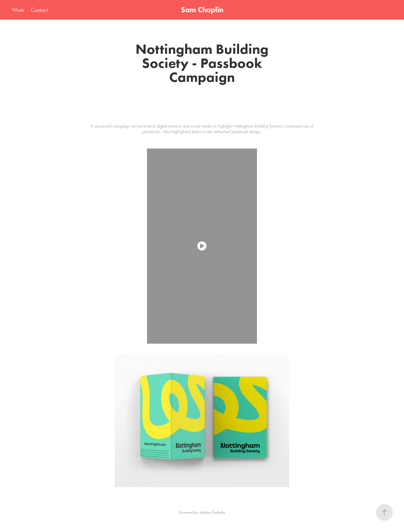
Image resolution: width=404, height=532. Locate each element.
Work (18, 10)
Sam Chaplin (202, 10)
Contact (39, 10)
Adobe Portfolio (212, 512)
